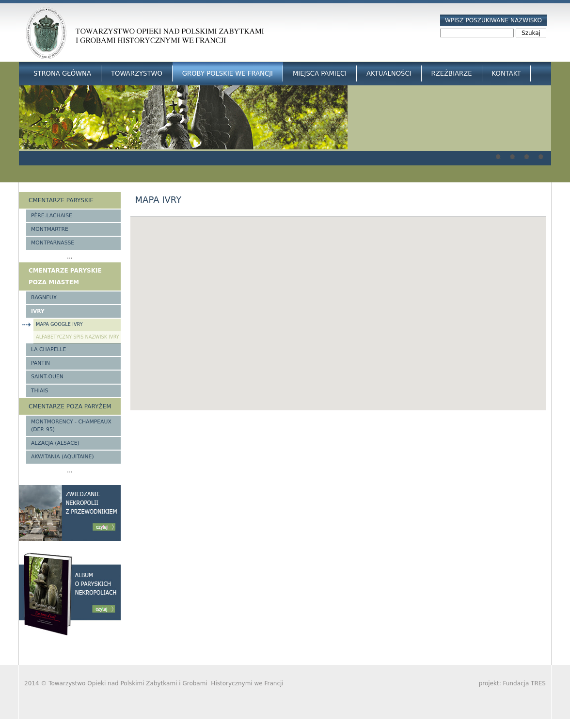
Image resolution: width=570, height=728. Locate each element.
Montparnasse (53, 243)
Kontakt (507, 73)
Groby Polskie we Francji (228, 73)
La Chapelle (48, 349)
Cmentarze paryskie (61, 200)
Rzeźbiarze (452, 73)
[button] (338, 304)
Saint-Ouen (47, 377)
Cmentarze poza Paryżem (70, 406)
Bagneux (44, 298)
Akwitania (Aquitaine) (63, 457)
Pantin (40, 363)
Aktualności (389, 73)
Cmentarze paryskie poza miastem (65, 276)
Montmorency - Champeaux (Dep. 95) (71, 426)
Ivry (38, 311)
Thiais (40, 391)
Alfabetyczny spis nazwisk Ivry (78, 337)
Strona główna (62, 73)
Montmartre (50, 229)
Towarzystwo (137, 73)
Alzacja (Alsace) (55, 443)
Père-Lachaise (52, 216)
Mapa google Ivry (59, 324)
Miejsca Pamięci (320, 73)
